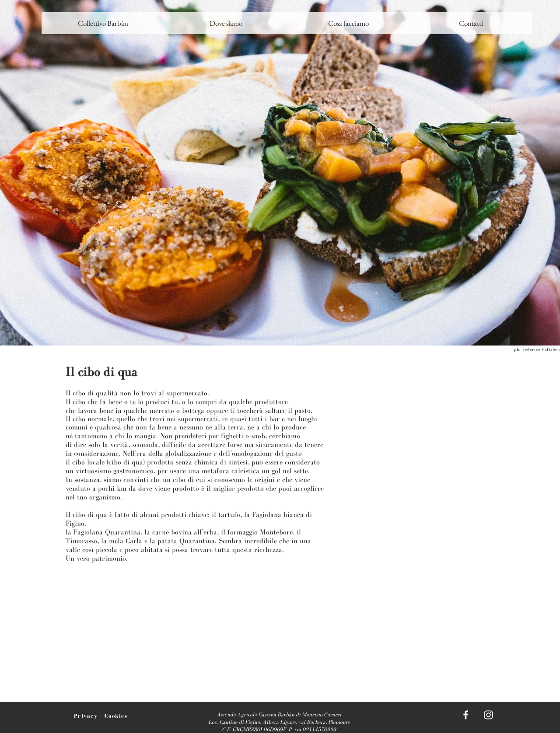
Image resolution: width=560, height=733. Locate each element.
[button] (226, 23)
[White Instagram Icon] (488, 715)
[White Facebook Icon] (466, 715)
